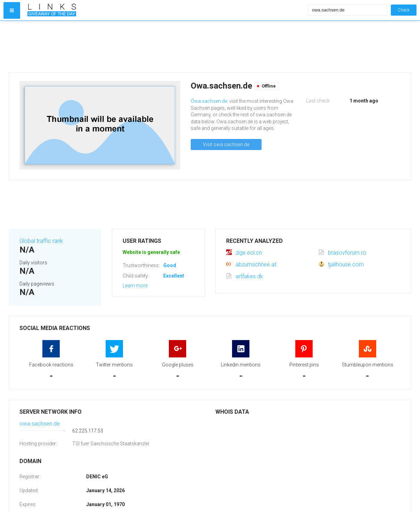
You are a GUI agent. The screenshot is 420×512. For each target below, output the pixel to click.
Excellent (174, 276)
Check (404, 10)
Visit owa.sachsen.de (226, 144)
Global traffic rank (41, 241)
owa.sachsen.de (40, 424)
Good (170, 265)
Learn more (135, 286)
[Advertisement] (166, 47)
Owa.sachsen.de (209, 101)
